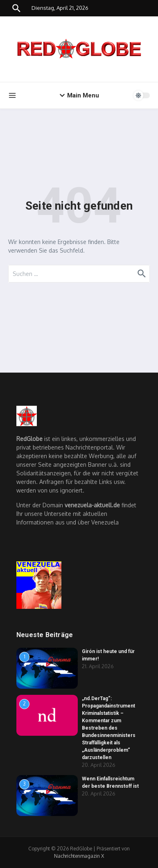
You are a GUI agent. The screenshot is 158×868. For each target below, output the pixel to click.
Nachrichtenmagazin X (79, 856)
